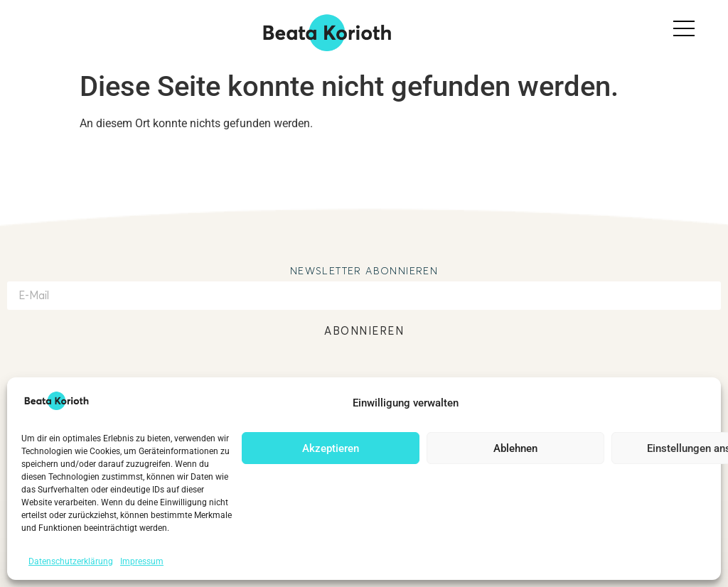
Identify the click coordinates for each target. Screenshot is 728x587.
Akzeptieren (331, 448)
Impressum (142, 561)
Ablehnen (515, 448)
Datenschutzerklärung (71, 561)
